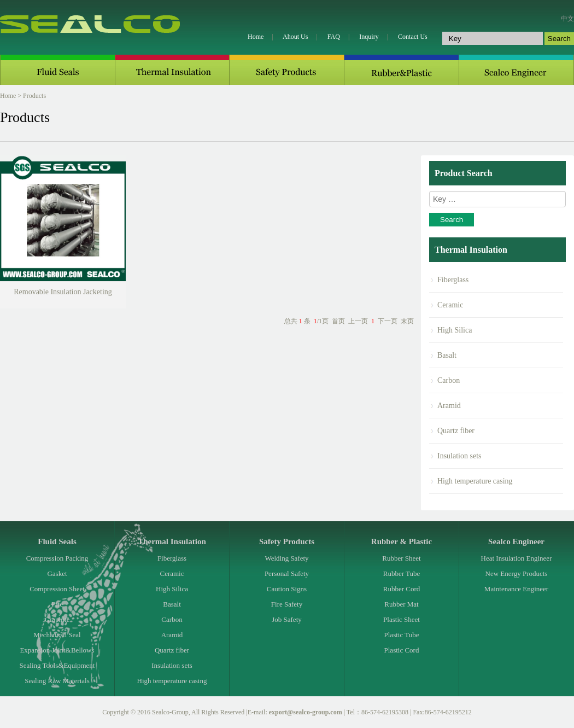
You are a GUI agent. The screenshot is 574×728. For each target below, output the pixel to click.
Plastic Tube (402, 635)
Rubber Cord (402, 589)
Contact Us (413, 37)
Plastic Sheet (402, 619)
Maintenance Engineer (516, 589)
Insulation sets (459, 456)
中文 (567, 19)
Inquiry (369, 37)
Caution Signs (287, 589)
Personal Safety (287, 573)
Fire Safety (287, 604)
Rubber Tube (402, 573)
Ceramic (450, 305)
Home (256, 37)
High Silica (455, 330)
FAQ (334, 37)
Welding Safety (286, 558)
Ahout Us (295, 37)
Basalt (447, 355)
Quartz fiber (456, 431)
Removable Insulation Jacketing (63, 292)
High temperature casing (475, 481)
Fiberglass (453, 280)
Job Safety (287, 619)
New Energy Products (517, 573)
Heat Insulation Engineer (517, 558)
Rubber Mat (401, 604)
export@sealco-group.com (306, 712)
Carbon (449, 380)
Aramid (449, 406)
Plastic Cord (402, 650)
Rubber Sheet (401, 558)
